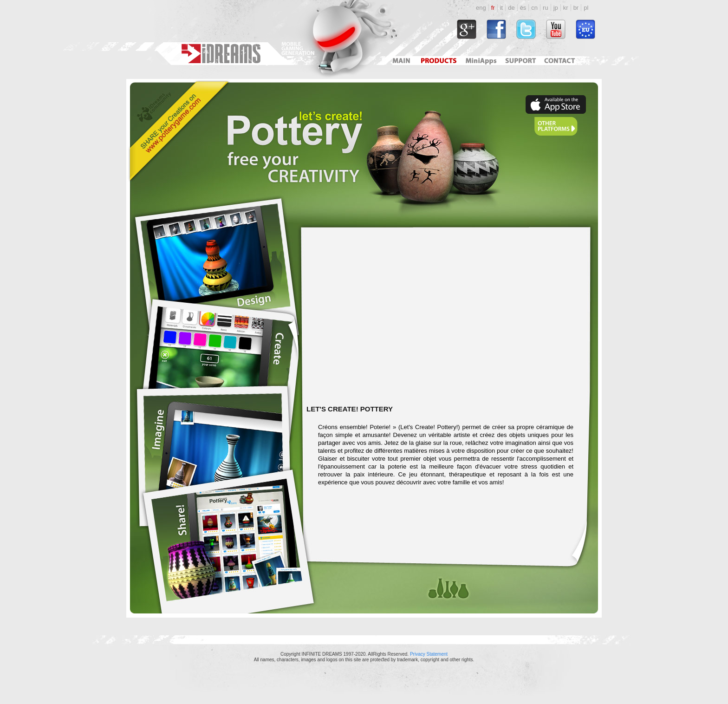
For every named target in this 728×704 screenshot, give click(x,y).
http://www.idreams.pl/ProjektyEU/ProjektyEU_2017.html (585, 29)
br (576, 8)
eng (481, 8)
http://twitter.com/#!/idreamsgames (526, 29)
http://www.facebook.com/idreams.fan (496, 29)
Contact (561, 61)
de (511, 8)
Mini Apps (481, 61)
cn (534, 8)
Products (440, 61)
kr (566, 8)
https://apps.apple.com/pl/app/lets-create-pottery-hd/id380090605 (556, 104)
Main (401, 61)
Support (519, 61)
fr (493, 8)
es (523, 8)
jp (556, 8)
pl (586, 8)
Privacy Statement (429, 654)
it (502, 8)
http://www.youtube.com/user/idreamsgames (556, 29)
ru (546, 8)
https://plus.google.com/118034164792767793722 (467, 29)
